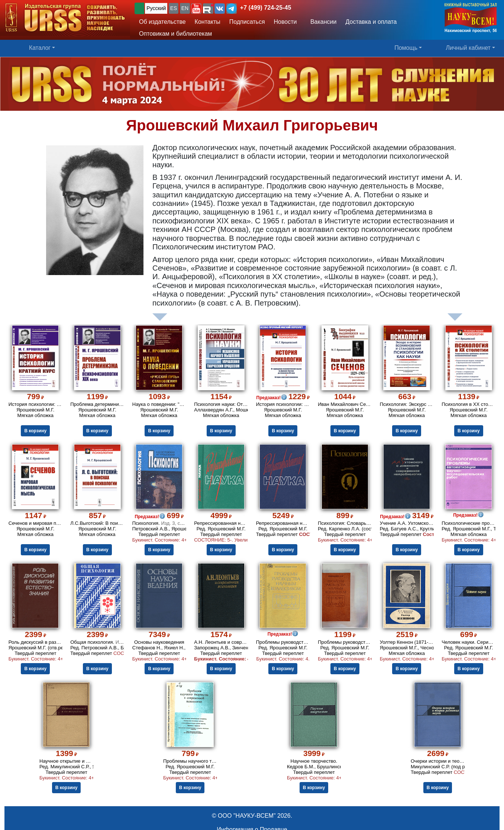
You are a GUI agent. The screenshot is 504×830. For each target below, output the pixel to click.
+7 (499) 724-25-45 (266, 8)
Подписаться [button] (247, 22)
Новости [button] (285, 22)
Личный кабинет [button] (468, 48)
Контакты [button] (208, 22)
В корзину (35, 431)
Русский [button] (156, 8)
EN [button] (185, 8)
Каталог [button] (40, 48)
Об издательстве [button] (162, 22)
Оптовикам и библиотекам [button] (175, 34)
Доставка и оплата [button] (371, 22)
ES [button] (174, 8)
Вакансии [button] (321, 22)
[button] (196, 9)
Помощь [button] (406, 48)
